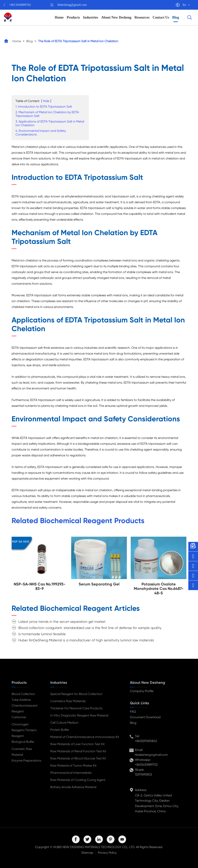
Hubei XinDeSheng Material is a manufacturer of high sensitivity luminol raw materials (86, 640)
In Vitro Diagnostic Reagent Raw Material (79, 715)
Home (59, 17)
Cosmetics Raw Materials (68, 701)
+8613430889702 (20, 5)
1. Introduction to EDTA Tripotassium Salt (44, 107)
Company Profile (142, 691)
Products (73, 17)
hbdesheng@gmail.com (72, 5)
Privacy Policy (107, 853)
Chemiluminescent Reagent (25, 708)
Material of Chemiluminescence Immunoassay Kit (85, 737)
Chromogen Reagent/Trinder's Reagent (24, 730)
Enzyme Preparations (26, 760)
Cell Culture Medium (64, 723)
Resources (142, 17)
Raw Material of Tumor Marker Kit (73, 766)
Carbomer (19, 717)
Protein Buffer (60, 730)
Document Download (145, 717)
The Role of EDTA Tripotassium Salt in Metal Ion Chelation (78, 41)
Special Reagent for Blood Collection (76, 694)
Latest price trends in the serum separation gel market (62, 622)
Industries (91, 17)
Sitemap (87, 853)
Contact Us (161, 17)
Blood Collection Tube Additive (23, 697)
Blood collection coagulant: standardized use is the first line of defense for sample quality (90, 628)
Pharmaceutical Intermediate (71, 773)
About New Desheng (116, 17)
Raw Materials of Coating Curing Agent (78, 780)
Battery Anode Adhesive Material (73, 787)
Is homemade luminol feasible (42, 634)
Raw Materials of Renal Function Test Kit (78, 751)
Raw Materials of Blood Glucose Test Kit (78, 758)
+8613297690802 (146, 741)
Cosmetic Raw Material (22, 752)
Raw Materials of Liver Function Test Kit (77, 744)
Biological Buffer (23, 742)
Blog (176, 17)
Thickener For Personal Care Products (76, 708)
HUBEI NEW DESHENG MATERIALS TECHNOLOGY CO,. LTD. (94, 847)
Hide (46, 101)
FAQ (133, 712)
